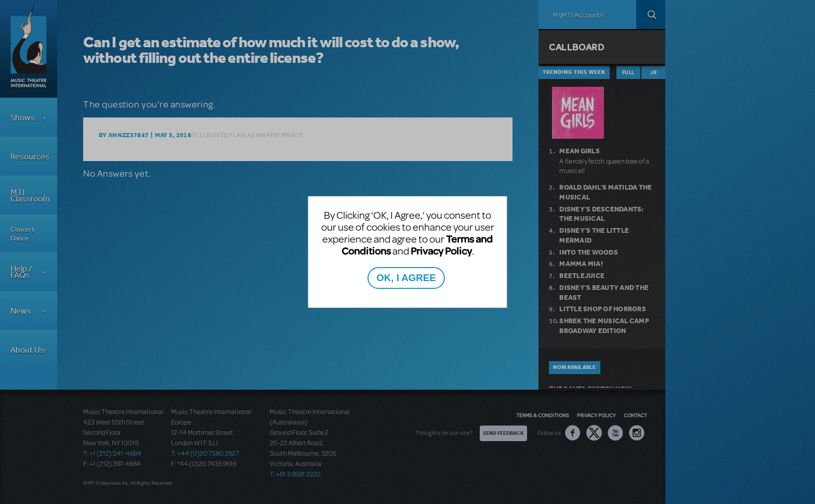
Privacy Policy (441, 251)
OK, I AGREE (406, 278)
